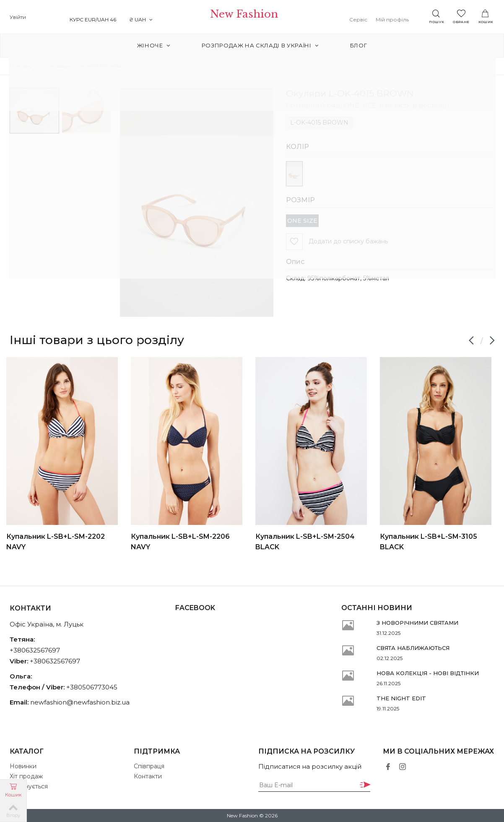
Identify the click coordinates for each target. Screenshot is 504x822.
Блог (352, 45)
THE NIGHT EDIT (401, 698)
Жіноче (160, 45)
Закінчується (29, 786)
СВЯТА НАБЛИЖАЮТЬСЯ (413, 648)
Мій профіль (400, 20)
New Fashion (252, 17)
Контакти (148, 776)
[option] (66, 455)
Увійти (18, 17)
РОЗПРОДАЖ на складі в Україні (260, 45)
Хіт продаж (26, 776)
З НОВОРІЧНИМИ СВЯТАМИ (417, 623)
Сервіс (366, 20)
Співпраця (149, 766)
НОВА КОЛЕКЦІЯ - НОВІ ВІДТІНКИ (428, 673)
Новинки (23, 766)
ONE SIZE (302, 221)
